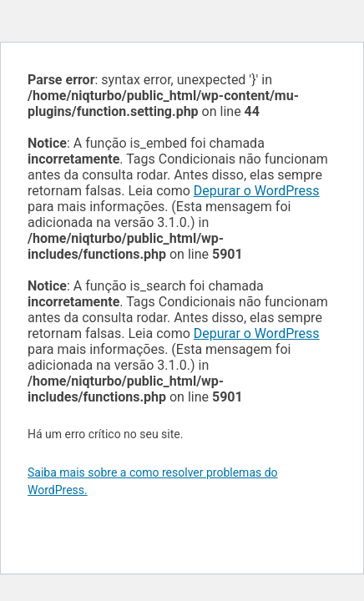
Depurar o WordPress (257, 191)
